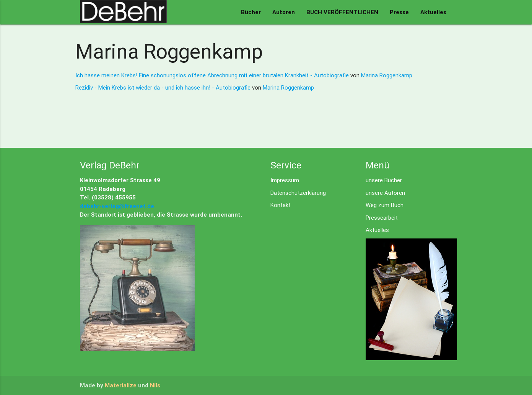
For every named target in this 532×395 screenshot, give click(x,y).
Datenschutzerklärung (298, 193)
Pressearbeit (382, 218)
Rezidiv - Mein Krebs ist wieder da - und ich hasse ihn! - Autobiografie (164, 87)
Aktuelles (433, 12)
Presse (399, 12)
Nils (155, 385)
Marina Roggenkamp (387, 75)
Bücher (251, 12)
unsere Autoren (385, 193)
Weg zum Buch (385, 205)
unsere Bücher (384, 180)
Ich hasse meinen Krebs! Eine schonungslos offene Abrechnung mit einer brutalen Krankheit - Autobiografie (213, 75)
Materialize (121, 385)
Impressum (285, 180)
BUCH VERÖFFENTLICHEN (342, 12)
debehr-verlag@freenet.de (117, 206)
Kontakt (281, 205)
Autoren (284, 12)
